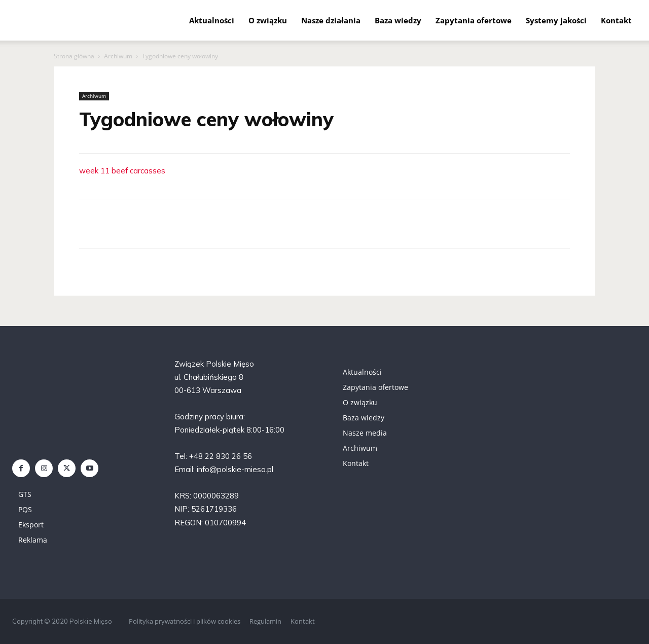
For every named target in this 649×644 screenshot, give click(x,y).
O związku (268, 20)
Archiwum (118, 56)
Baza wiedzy (398, 20)
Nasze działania (331, 20)
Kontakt (616, 20)
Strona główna (74, 56)
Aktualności (212, 20)
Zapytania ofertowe (474, 20)
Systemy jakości (556, 20)
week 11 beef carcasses (122, 171)
